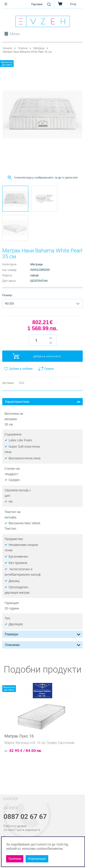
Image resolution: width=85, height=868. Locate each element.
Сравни (49, 369)
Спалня (23, 48)
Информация (37, 859)
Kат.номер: (10, 270)
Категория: (10, 264)
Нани (34, 276)
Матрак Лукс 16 (19, 736)
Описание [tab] (43, 645)
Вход (73, 4)
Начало (7, 48)
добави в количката (47, 356)
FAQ (22, 383)
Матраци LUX (25, 743)
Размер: (7, 295)
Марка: (7, 275)
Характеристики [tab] (43, 401)
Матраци (39, 48)
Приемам (15, 859)
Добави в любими (21, 369)
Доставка (9, 281)
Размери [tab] (43, 634)
